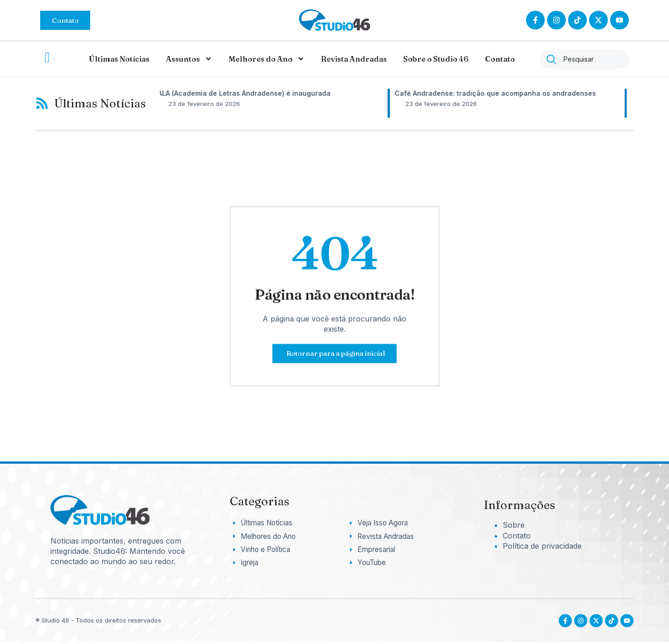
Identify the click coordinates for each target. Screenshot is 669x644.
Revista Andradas (354, 59)
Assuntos (189, 59)
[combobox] (584, 59)
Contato (500, 59)
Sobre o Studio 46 (436, 59)
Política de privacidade (542, 546)
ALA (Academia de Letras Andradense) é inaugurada (253, 93)
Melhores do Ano (267, 59)
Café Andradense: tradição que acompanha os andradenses (504, 93)
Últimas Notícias (119, 59)
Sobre (514, 525)
